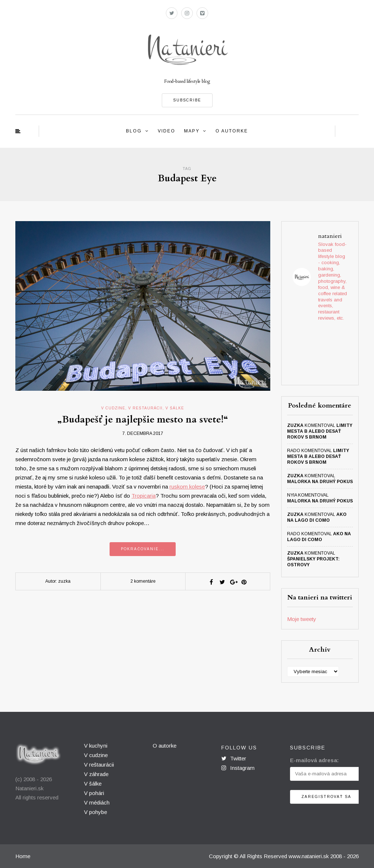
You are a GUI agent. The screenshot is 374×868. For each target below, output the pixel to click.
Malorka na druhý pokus (320, 482)
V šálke (93, 784)
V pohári (94, 793)
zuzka (295, 425)
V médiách (97, 803)
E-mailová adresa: (314, 760)
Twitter (234, 758)
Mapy (192, 131)
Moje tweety (302, 619)
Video (167, 131)
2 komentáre (143, 581)
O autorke (232, 131)
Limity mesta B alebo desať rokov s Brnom (320, 431)
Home (23, 856)
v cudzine (113, 408)
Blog (134, 131)
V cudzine (96, 755)
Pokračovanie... (143, 549)
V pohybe (96, 812)
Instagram (238, 768)
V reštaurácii (99, 765)
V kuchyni (96, 746)
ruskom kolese (187, 487)
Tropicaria (144, 496)
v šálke (175, 408)
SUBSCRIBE (187, 100)
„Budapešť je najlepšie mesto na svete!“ (143, 419)
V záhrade (96, 774)
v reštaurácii (145, 408)
